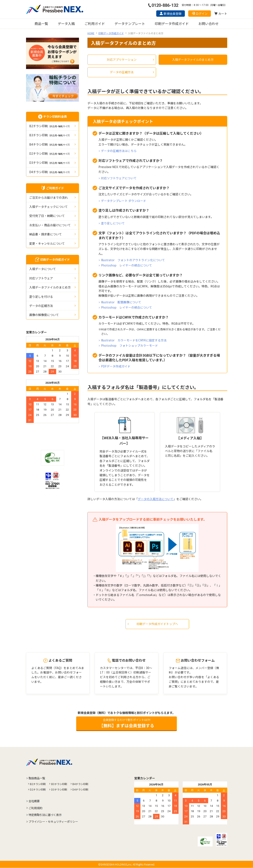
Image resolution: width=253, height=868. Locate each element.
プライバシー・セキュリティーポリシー (55, 822)
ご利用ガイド (95, 23)
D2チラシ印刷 (50, 153)
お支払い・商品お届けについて (50, 225)
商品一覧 (41, 23)
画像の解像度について (44, 315)
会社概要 (35, 801)
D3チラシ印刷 (50, 163)
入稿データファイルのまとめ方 (50, 287)
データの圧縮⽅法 (41, 306)
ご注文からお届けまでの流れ (48, 197)
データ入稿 (66, 23)
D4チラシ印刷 (50, 172)
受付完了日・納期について (47, 216)
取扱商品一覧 (38, 778)
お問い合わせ (209, 23)
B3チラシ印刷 (50, 135)
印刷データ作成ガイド (172, 23)
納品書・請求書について (46, 234)
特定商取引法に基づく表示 (47, 815)
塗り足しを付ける (41, 297)
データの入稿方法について (156, 498)
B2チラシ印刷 (50, 126)
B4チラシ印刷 (50, 144)
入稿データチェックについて (48, 207)
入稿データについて (43, 269)
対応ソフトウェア (41, 278)
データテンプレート (130, 23)
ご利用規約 (36, 808)
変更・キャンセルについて (47, 243)
